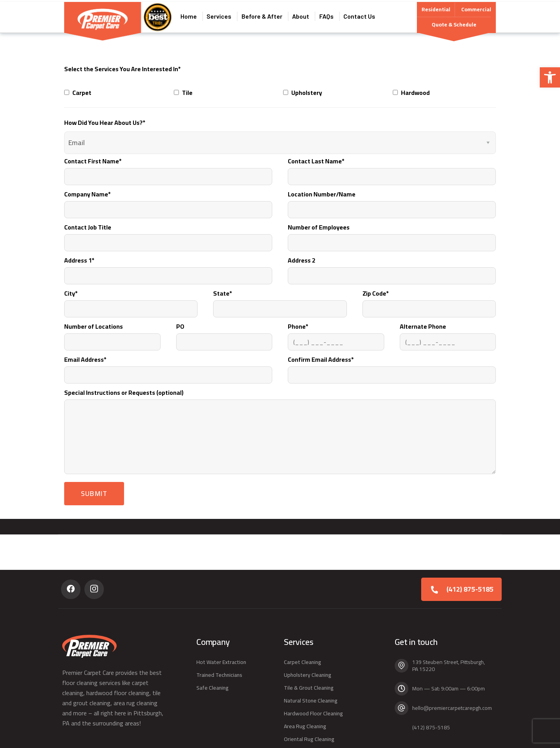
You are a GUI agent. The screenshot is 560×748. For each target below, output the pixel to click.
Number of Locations (112, 332)
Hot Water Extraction (221, 662)
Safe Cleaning (213, 688)
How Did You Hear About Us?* (105, 119)
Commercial (476, 7)
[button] (550, 77)
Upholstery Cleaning (308, 675)
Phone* (336, 332)
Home (186, 15)
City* (131, 299)
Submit (94, 490)
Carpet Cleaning (303, 662)
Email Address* (168, 365)
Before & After (263, 15)
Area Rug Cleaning (305, 726)
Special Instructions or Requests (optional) (280, 427)
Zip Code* (429, 299)
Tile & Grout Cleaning (309, 688)
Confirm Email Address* (392, 365)
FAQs (331, 15)
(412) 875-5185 (470, 589)
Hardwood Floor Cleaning (313, 713)
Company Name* (168, 200)
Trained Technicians (219, 675)
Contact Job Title (168, 233)
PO (224, 332)
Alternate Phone (448, 332)
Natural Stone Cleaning (311, 701)
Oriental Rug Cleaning (309, 739)
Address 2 (392, 266)
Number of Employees (392, 233)
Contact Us (366, 15)
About (303, 15)
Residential (436, 9)
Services (218, 15)
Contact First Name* (168, 167)
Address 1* (168, 266)
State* (280, 299)
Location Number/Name (392, 200)
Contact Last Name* (392, 167)
